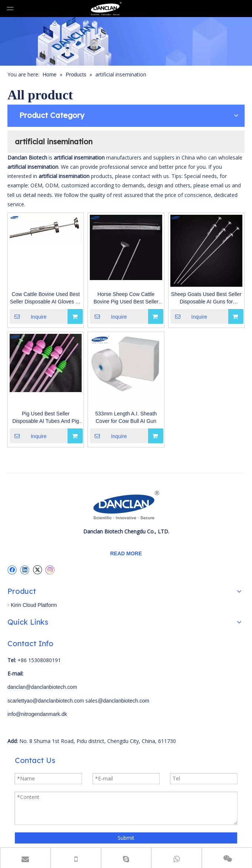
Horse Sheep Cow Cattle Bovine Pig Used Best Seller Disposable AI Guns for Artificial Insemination (126, 298)
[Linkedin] (25, 570)
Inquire (28, 316)
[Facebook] (12, 570)
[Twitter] (37, 570)
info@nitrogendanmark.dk (37, 714)
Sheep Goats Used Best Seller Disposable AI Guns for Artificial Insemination (206, 298)
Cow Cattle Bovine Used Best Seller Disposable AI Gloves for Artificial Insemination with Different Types (46, 298)
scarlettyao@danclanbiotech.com (46, 701)
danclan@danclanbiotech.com (42, 687)
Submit (126, 838)
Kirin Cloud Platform (34, 605)
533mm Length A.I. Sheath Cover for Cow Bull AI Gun (126, 417)
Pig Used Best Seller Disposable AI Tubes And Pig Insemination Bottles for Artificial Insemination (46, 418)
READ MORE (126, 553)
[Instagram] (50, 570)
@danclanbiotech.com (123, 701)
